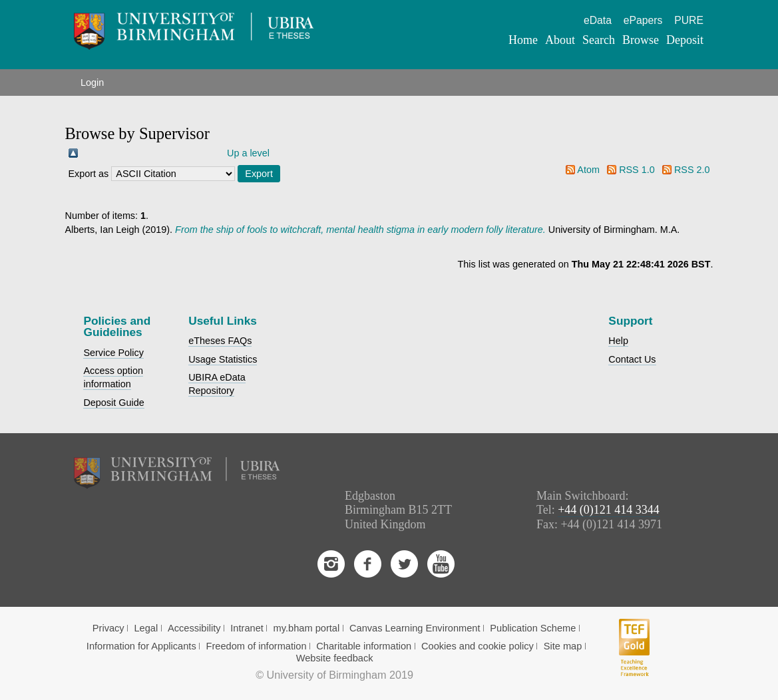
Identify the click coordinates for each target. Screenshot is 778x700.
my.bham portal (307, 628)
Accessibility (194, 628)
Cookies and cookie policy (478, 646)
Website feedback (335, 658)
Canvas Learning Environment (415, 628)
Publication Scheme (533, 628)
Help (618, 341)
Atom (588, 170)
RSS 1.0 (637, 170)
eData (598, 20)
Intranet (247, 628)
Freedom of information (256, 646)
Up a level (248, 153)
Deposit (685, 40)
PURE (689, 20)
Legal (146, 628)
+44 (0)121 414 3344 (609, 510)
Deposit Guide (113, 403)
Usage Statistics (223, 359)
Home (523, 40)
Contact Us (632, 359)
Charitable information (364, 646)
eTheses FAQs (220, 341)
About (560, 40)
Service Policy (113, 353)
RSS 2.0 (692, 170)
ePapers (643, 20)
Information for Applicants (141, 646)
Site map (563, 646)
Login (92, 83)
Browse (641, 40)
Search (599, 40)
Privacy (108, 628)
